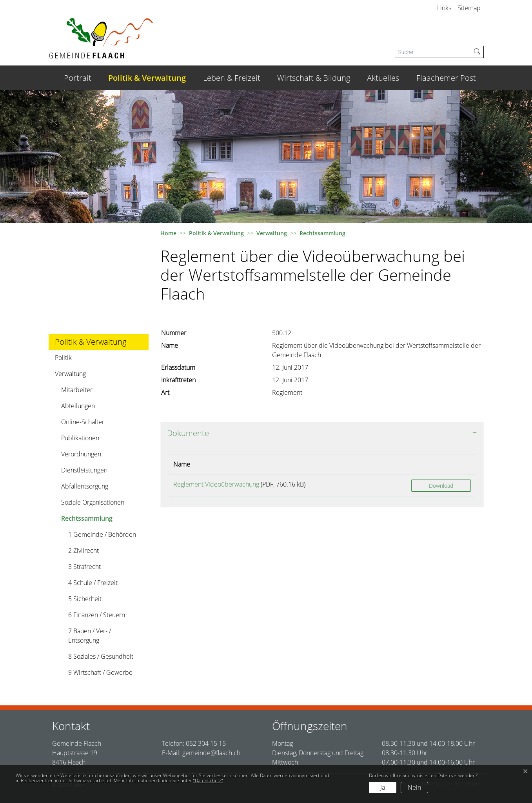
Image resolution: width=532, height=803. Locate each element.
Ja (383, 787)
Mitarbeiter (77, 390)
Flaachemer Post (446, 78)
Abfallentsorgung (85, 486)
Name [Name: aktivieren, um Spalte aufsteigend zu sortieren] (182, 464)
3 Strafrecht (84, 567)
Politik (63, 358)
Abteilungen (78, 406)
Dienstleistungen (84, 470)
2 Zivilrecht (84, 550)
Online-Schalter (83, 422)
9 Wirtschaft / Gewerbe (100, 672)
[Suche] (433, 52)
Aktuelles (383, 78)
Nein (414, 787)
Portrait (78, 78)
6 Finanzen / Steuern (97, 615)
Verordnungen (81, 454)
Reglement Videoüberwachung (216, 484)
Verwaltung (70, 374)
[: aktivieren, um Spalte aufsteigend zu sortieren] (441, 464)
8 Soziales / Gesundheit (101, 656)
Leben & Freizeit (232, 78)
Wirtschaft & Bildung (314, 78)
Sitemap (469, 8)
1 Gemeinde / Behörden (102, 534)
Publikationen (80, 438)
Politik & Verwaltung (147, 78)
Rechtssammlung (87, 520)
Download (441, 486)
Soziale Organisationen (93, 502)
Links (444, 8)
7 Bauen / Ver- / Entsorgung (90, 636)
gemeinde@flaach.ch (211, 753)
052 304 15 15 (206, 743)
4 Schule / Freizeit (93, 583)
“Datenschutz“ (208, 780)
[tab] (322, 433)
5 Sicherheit (85, 599)
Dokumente (188, 433)
